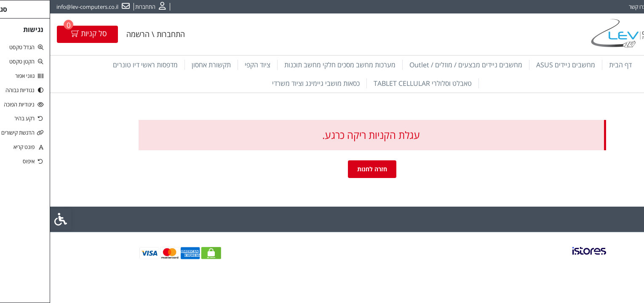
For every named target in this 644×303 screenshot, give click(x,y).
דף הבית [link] (570, 65)
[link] (625, 250)
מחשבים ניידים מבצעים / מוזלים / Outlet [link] (416, 65)
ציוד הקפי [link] (207, 65)
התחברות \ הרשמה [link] (106, 34)
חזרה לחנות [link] (322, 169)
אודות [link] (612, 7)
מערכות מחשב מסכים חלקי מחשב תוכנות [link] (290, 65)
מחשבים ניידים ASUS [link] (516, 65)
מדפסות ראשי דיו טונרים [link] (95, 65)
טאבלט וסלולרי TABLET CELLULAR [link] (373, 83)
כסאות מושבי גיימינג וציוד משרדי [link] (266, 83)
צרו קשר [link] (587, 7)
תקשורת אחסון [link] (161, 65)
